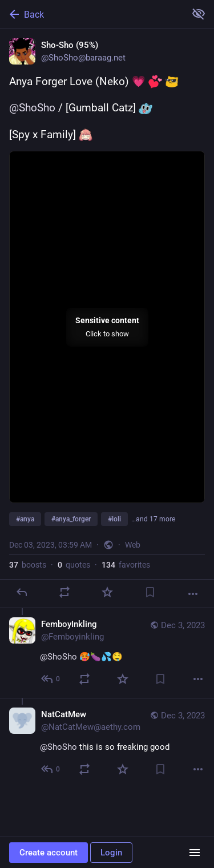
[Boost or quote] (64, 592)
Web (133, 545)
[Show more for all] (199, 14)
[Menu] (195, 853)
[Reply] (22, 592)
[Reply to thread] (51, 679)
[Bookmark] (150, 592)
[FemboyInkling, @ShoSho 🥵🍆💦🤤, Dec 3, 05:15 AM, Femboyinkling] (107, 653)
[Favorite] (107, 592)
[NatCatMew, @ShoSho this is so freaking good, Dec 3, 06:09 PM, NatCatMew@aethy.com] (107, 743)
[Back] (92, 14)
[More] (193, 594)
